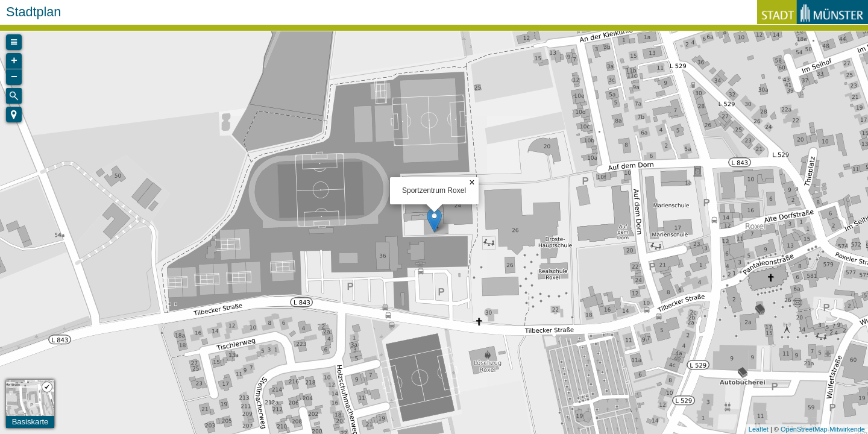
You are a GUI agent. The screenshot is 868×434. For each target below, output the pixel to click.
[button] (14, 115)
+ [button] (14, 61)
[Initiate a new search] (14, 96)
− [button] (14, 77)
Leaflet (759, 429)
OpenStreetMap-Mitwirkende (823, 429)
